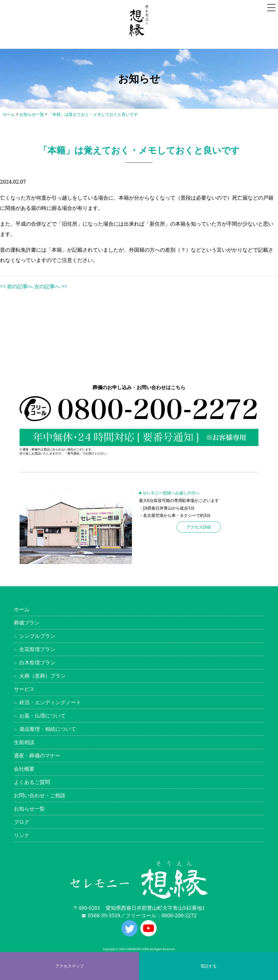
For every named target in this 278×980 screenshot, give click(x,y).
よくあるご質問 (32, 782)
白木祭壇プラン (37, 662)
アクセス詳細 (199, 527)
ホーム (9, 114)
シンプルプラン (37, 636)
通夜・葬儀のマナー (37, 755)
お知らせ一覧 (32, 114)
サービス (24, 689)
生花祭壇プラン (37, 649)
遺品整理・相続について (48, 729)
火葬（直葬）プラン (42, 676)
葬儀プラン (27, 622)
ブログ (22, 822)
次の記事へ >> (51, 286)
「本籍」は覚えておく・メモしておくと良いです (93, 114)
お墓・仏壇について (42, 715)
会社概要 (24, 769)
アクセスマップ (70, 966)
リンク (22, 835)
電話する (208, 966)
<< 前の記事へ (16, 286)
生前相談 (24, 742)
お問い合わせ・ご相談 (40, 795)
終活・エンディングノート (50, 702)
